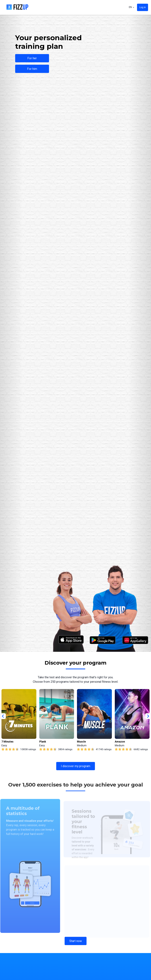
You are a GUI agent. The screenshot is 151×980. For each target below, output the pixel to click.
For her (32, 58)
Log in (143, 7)
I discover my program (76, 766)
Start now (76, 941)
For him (32, 69)
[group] (19, 720)
